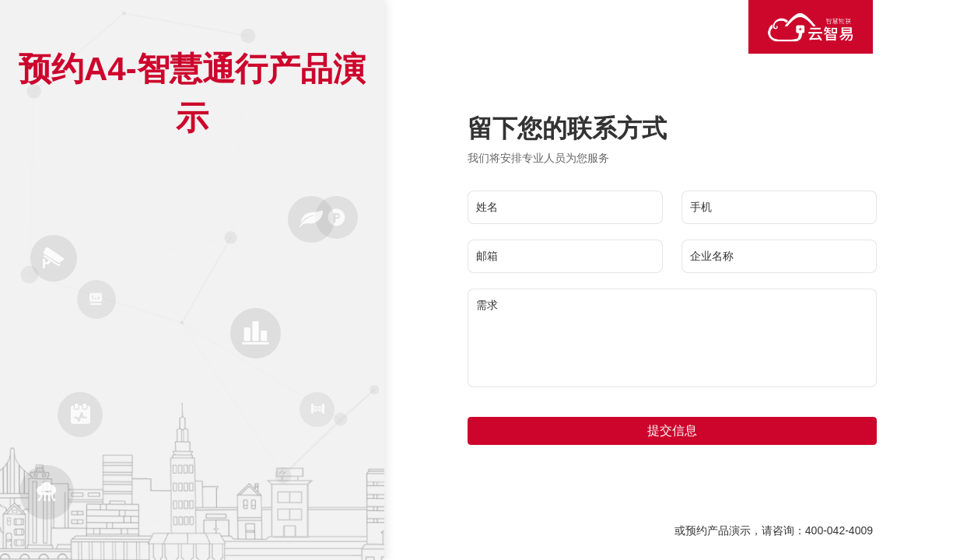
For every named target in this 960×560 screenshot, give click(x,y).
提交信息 (672, 430)
